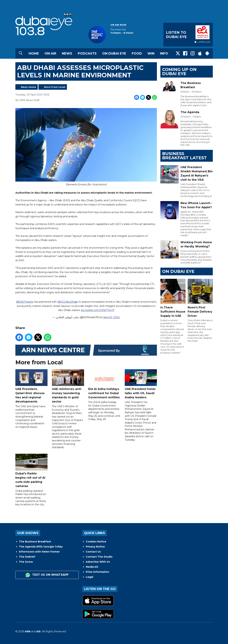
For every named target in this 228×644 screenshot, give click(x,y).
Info (164, 53)
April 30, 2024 (111, 317)
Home (34, 53)
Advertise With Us (98, 562)
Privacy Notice (95, 547)
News (67, 53)
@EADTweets (24, 302)
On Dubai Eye (114, 53)
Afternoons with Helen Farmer (39, 552)
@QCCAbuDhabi (67, 302)
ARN (28, 631)
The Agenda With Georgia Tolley (41, 547)
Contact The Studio (99, 557)
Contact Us (93, 552)
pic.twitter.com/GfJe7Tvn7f (97, 310)
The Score (26, 562)
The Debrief (27, 557)
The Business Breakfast (35, 542)
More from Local (55, 87)
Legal (89, 577)
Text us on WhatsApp (47, 575)
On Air (50, 53)
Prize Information (97, 572)
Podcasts (87, 53)
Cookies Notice (96, 542)
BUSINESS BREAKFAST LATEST (184, 156)
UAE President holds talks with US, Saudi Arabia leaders (141, 384)
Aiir (39, 631)
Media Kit (92, 567)
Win (151, 53)
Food (137, 53)
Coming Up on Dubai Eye (179, 72)
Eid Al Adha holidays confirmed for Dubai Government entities (104, 384)
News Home (28, 87)
